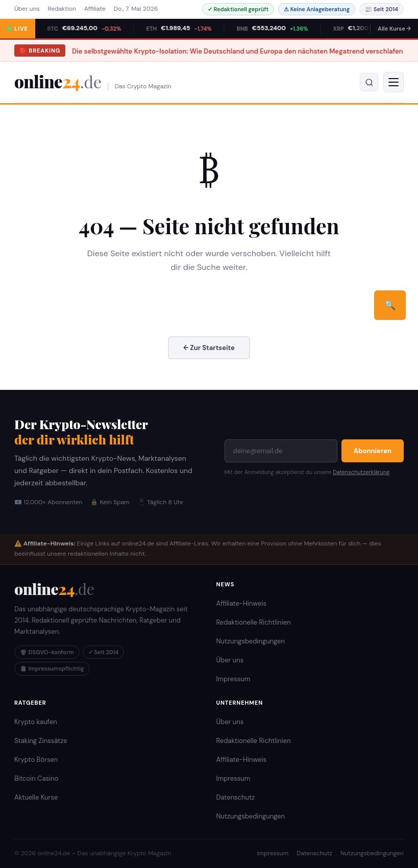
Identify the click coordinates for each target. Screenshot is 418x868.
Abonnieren (373, 451)
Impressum (233, 679)
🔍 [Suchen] (390, 305)
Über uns (27, 9)
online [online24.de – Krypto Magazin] (58, 82)
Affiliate (95, 9)
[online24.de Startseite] (54, 589)
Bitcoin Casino (36, 778)
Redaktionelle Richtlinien (254, 622)
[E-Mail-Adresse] (281, 451)
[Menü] (394, 82)
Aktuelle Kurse (36, 797)
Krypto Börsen (36, 760)
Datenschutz (236, 797)
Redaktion (62, 9)
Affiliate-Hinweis (242, 603)
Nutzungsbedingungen (251, 641)
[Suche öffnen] (369, 82)
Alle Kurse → (394, 29)
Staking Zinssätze (41, 741)
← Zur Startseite (209, 348)
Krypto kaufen (36, 722)
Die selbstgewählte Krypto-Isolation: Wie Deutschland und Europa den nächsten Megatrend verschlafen (199, 51)
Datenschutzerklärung (361, 472)
